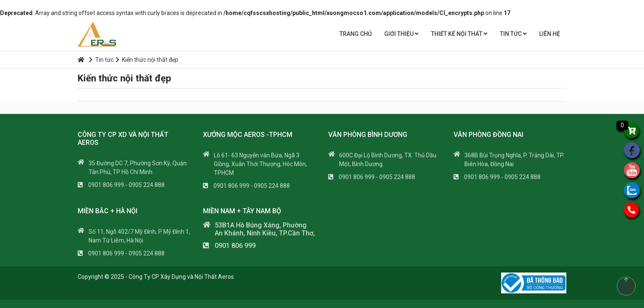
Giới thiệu (401, 34)
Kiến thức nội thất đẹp (147, 60)
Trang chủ (356, 34)
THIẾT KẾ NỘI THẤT (459, 34)
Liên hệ (550, 34)
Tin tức (513, 34)
